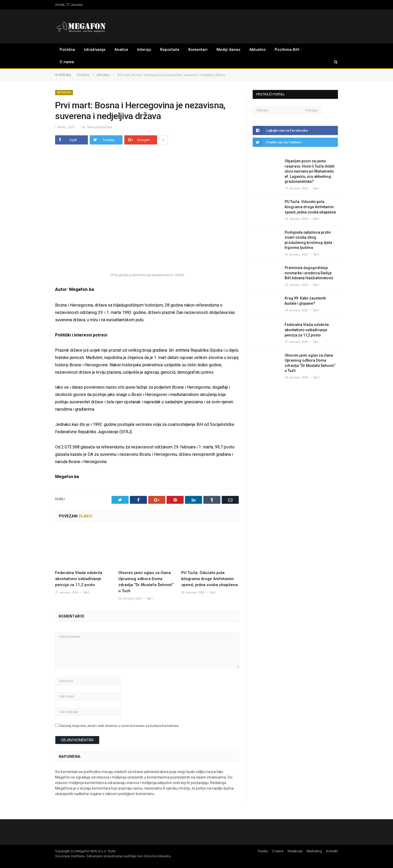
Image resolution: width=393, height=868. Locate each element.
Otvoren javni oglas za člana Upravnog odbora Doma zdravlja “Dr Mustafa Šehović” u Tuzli (310, 363)
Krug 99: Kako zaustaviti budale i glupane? (305, 301)
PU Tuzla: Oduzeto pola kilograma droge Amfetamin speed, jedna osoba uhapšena (209, 579)
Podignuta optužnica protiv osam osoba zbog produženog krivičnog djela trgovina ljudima (308, 240)
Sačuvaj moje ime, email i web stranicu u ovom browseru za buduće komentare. (119, 726)
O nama (67, 62)
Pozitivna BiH (287, 50)
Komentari (198, 50)
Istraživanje (95, 50)
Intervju (144, 50)
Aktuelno (257, 50)
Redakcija (295, 851)
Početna (67, 50)
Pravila (263, 851)
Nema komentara (97, 127)
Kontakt (332, 851)
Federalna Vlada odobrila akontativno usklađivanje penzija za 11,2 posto (79, 579)
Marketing (314, 851)
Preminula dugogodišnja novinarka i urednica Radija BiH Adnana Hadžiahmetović (309, 273)
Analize (121, 50)
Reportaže (170, 50)
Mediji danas (228, 50)
